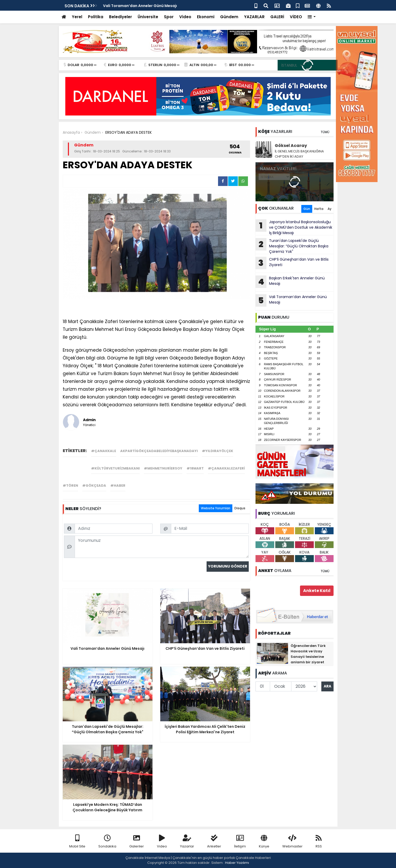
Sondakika (107, 842)
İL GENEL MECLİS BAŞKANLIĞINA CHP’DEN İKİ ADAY (299, 154)
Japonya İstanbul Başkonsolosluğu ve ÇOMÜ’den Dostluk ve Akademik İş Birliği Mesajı (294, 227)
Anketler (214, 842)
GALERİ (277, 17)
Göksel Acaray (291, 146)
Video (185, 17)
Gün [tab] (307, 209)
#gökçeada (94, 486)
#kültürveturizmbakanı (115, 468)
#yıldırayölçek (218, 451)
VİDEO (296, 17)
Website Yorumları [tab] (216, 508)
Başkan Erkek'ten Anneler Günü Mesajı (290, 282)
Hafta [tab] (319, 209)
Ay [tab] (330, 209)
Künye (264, 842)
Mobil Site (77, 842)
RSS (319, 842)
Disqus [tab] (240, 508)
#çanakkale (104, 451)
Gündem (229, 17)
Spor (169, 17)
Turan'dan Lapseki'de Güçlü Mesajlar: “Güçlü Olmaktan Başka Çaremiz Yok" (292, 246)
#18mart (195, 468)
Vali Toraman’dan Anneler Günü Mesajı (140, 6)
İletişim (240, 842)
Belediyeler (120, 17)
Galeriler (137, 842)
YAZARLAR (254, 17)
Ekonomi (206, 17)
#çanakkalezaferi (226, 468)
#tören (70, 486)
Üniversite (148, 17)
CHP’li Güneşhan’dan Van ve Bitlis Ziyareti (292, 263)
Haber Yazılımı (237, 863)
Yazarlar (187, 842)
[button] (312, 17)
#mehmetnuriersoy (163, 468)
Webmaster (292, 842)
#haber (118, 486)
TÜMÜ (325, 132)
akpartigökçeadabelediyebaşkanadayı (159, 451)
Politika (96, 17)
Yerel (77, 17)
